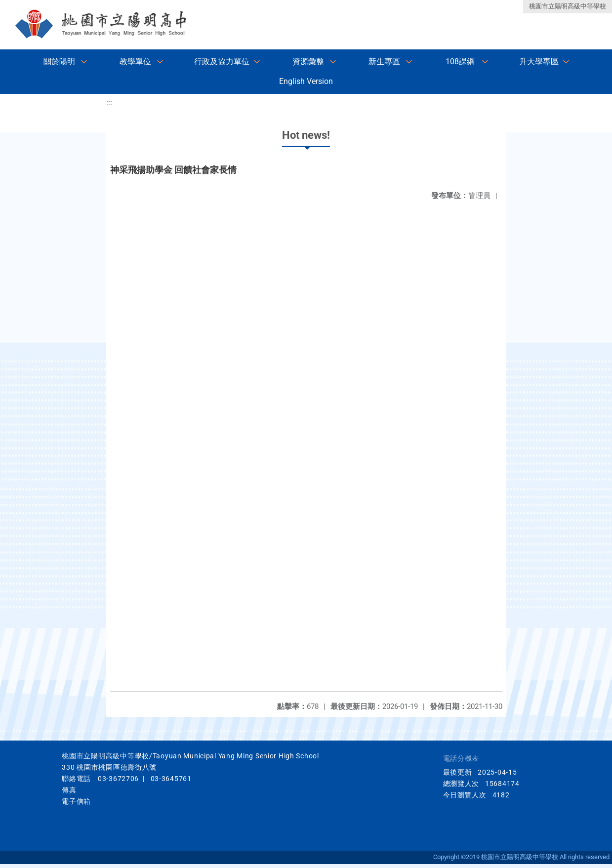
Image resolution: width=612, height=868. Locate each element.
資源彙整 (308, 62)
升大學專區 (539, 62)
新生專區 (384, 62)
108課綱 (460, 62)
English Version (306, 81)
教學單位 (135, 62)
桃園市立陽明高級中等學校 (568, 6)
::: (109, 103)
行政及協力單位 (222, 62)
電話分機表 (461, 759)
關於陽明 (59, 62)
